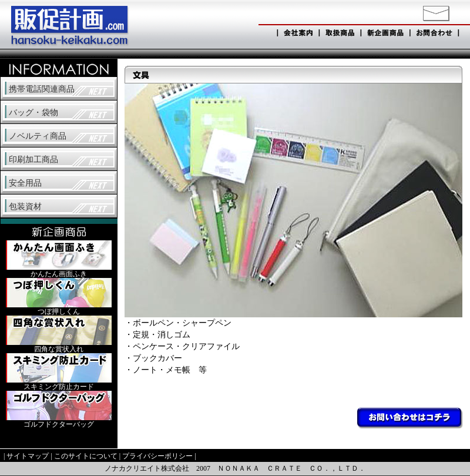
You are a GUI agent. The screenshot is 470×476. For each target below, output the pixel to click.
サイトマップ (28, 456)
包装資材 (25, 207)
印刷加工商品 (33, 160)
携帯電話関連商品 (42, 89)
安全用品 (25, 183)
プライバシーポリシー (157, 456)
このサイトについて (86, 456)
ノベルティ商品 (38, 136)
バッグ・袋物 (33, 113)
